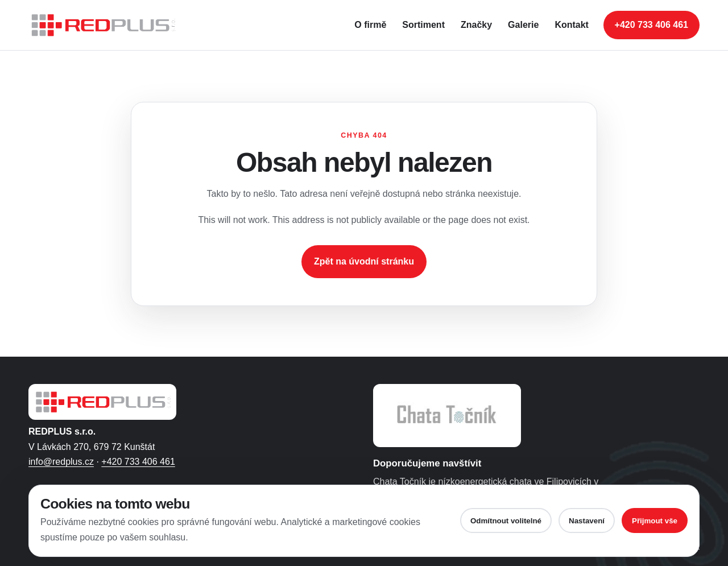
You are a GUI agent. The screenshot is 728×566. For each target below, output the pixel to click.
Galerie (523, 25)
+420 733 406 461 (138, 462)
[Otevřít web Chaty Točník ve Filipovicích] (447, 416)
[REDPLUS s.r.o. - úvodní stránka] (108, 25)
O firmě (370, 25)
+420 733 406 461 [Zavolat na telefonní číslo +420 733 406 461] (652, 25)
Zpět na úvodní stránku (364, 261)
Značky (476, 25)
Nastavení (587, 521)
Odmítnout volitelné (506, 521)
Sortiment (423, 25)
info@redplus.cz (61, 462)
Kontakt (572, 25)
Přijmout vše (655, 521)
